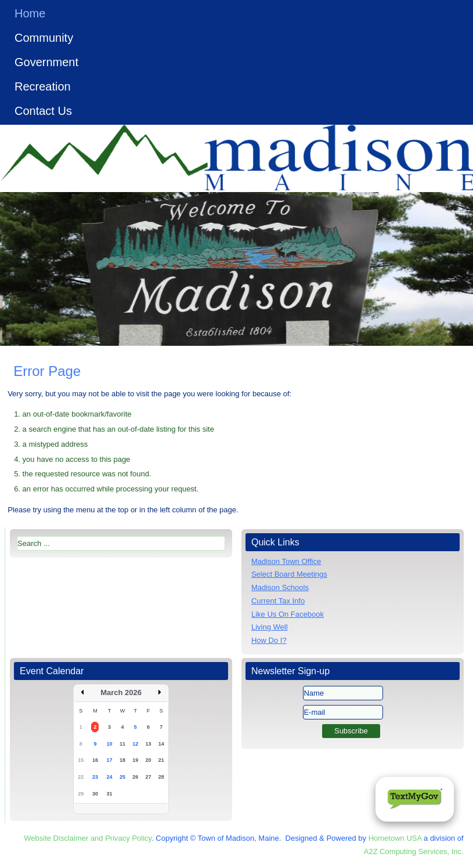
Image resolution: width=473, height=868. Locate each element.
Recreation (43, 86)
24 (110, 777)
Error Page (47, 371)
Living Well (270, 627)
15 (81, 760)
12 (135, 744)
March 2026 (121, 692)
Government (46, 62)
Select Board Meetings (289, 574)
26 (135, 777)
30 (95, 794)
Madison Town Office (286, 561)
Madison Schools (280, 587)
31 (110, 794)
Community (44, 38)
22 (81, 777)
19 (135, 760)
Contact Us (43, 111)
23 (95, 777)
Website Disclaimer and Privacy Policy (88, 838)
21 (161, 760)
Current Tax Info (278, 601)
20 (149, 760)
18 (122, 760)
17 (110, 760)
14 (161, 744)
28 (161, 777)
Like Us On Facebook (288, 614)
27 (149, 777)
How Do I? (269, 640)
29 (81, 794)
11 (122, 744)
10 (110, 744)
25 (122, 777)
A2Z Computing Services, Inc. (414, 851)
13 (149, 744)
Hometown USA (395, 838)
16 (95, 760)
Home (30, 13)
